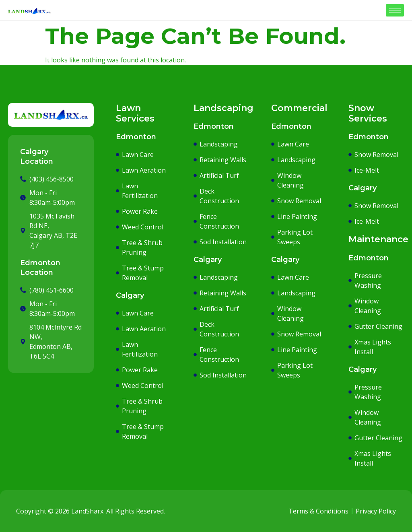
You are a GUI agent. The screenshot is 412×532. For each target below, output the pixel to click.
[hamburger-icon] (395, 10)
